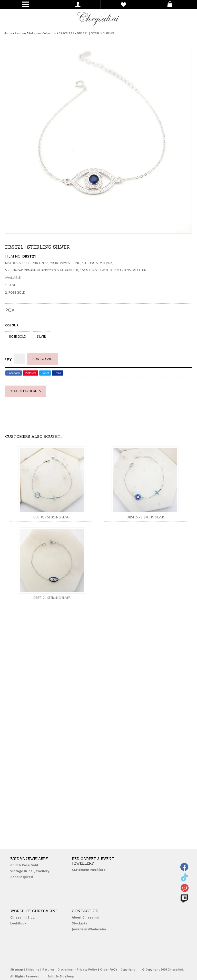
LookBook (20, 924)
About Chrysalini (85, 917)
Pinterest (30, 373)
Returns (48, 969)
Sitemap (17, 969)
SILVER (41, 337)
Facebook (14, 373)
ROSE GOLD (18, 337)
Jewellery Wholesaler (92, 930)
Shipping (33, 969)
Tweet (45, 373)
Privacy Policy (87, 969)
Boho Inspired (28, 878)
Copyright (128, 969)
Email (57, 373)
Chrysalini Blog (22, 917)
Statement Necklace (89, 870)
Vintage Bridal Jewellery (31, 871)
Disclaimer (66, 969)
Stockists (81, 924)
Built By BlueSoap (61, 976)
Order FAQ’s (109, 969)
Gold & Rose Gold (24, 865)
